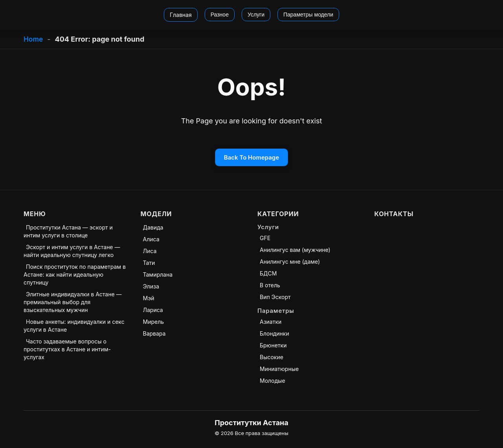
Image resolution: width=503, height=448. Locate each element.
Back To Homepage (251, 157)
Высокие (272, 357)
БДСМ (268, 273)
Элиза (151, 286)
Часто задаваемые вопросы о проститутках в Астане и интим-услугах (67, 349)
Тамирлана (158, 274)
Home (34, 39)
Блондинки (274, 333)
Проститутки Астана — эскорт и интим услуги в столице (68, 231)
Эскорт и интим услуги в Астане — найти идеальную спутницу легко (72, 251)
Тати (149, 263)
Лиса (150, 251)
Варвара (154, 333)
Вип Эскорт (275, 297)
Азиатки (271, 322)
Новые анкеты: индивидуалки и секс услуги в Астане (74, 326)
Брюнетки (273, 345)
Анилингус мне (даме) (290, 262)
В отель (270, 285)
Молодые (273, 381)
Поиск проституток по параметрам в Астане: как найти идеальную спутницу (75, 274)
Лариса (153, 310)
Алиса (151, 239)
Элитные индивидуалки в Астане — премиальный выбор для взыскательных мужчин (73, 302)
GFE (265, 238)
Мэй (149, 298)
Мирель (154, 322)
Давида (153, 227)
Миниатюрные (279, 369)
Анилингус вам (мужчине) (295, 250)
